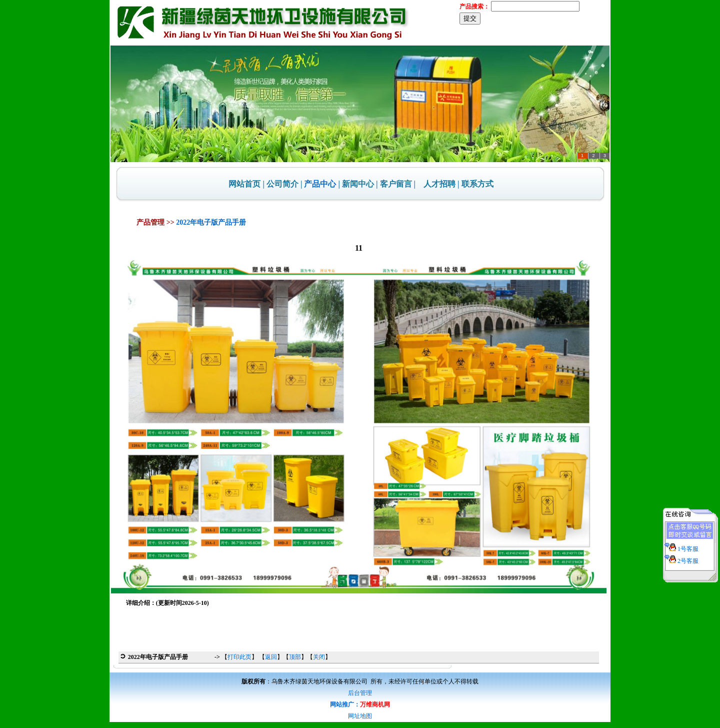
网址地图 (360, 716)
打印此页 (239, 657)
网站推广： (345, 704)
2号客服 (681, 558)
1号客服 (681, 546)
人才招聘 (439, 184)
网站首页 (244, 184)
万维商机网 (375, 704)
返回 (271, 657)
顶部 (295, 657)
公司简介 (282, 184)
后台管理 (360, 693)
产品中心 (320, 184)
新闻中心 (358, 184)
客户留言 (396, 184)
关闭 (319, 657)
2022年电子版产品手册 (211, 222)
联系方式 (477, 184)
